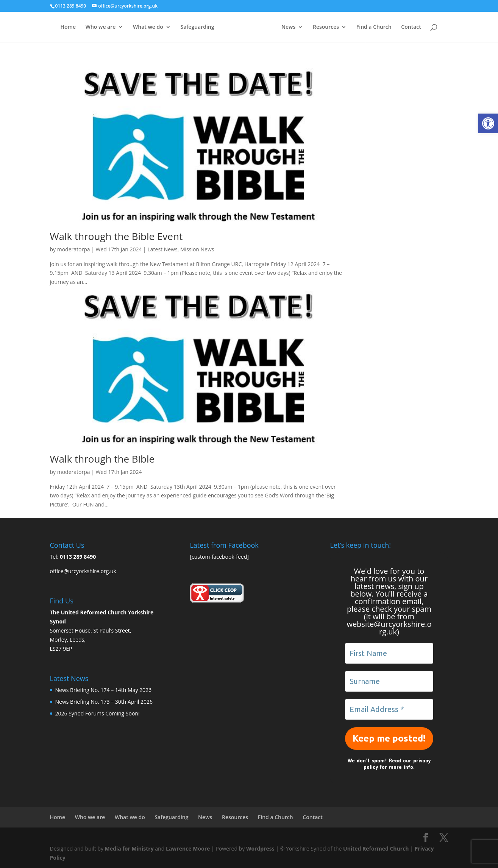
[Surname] (389, 681)
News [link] (288, 27)
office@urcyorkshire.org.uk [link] (83, 571)
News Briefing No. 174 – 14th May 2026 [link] (104, 690)
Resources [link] (326, 27)
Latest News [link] (162, 249)
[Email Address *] (389, 709)
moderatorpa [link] (74, 249)
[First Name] (389, 653)
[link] (488, 123)
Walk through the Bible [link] (102, 459)
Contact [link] (411, 27)
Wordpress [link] (260, 849)
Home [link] (68, 27)
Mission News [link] (197, 249)
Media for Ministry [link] (130, 849)
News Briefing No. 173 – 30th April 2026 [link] (104, 702)
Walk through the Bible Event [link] (116, 236)
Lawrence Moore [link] (188, 849)
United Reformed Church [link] (376, 849)
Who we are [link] (101, 27)
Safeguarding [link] (197, 27)
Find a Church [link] (374, 27)
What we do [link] (148, 27)
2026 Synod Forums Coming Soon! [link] (98, 713)
